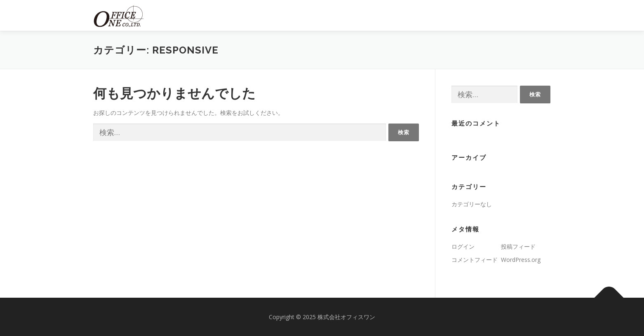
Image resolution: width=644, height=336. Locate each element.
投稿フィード (518, 246)
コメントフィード (475, 260)
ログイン (463, 246)
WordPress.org (521, 260)
